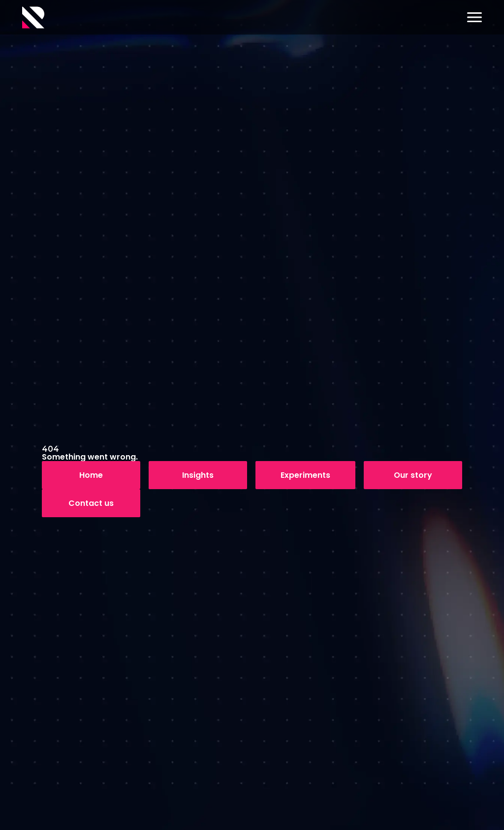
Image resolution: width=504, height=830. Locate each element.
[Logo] (33, 17)
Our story (413, 475)
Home (91, 475)
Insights (198, 475)
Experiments (305, 475)
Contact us (91, 503)
